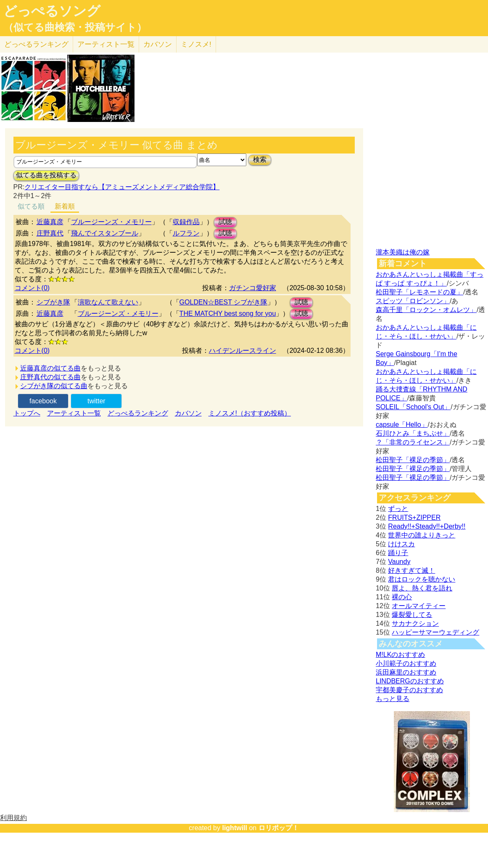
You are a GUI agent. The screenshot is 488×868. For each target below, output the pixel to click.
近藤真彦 (50, 222)
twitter (96, 401)
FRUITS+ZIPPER (414, 517)
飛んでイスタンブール (105, 233)
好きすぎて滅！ (412, 570)
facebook (43, 401)
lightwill (235, 828)
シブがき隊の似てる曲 (54, 386)
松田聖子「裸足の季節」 (413, 460)
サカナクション (415, 623)
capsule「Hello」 (402, 425)
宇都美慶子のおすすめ (409, 690)
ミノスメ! (196, 44)
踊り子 (398, 553)
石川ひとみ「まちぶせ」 (413, 433)
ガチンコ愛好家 (253, 288)
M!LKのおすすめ (400, 655)
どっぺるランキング (138, 413)
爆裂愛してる (412, 615)
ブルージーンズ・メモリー (111, 222)
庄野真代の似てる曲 (50, 377)
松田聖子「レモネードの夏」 (419, 292)
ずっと (398, 509)
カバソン (158, 44)
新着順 (65, 206)
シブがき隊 (53, 302)
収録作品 (186, 222)
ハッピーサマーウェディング (435, 632)
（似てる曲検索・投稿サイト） (75, 27)
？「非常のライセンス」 (413, 442)
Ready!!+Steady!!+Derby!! (427, 526)
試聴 (225, 222)
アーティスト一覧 (74, 413)
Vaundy (399, 562)
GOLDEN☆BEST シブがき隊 (224, 302)
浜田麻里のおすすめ (406, 672)
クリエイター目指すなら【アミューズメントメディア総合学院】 (122, 187)
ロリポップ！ (279, 828)
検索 (260, 160)
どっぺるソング (52, 11)
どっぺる (36, 44)
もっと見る (393, 699)
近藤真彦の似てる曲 (50, 368)
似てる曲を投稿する (46, 175)
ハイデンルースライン (243, 351)
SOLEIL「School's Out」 (413, 407)
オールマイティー (419, 606)
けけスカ (401, 544)
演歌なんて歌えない (108, 302)
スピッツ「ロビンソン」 (413, 301)
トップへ (27, 413)
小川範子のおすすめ (406, 663)
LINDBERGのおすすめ (410, 681)
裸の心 (402, 597)
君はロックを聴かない (422, 579)
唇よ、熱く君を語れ (422, 588)
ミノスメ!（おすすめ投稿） (250, 413)
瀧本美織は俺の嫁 (403, 252)
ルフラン (186, 233)
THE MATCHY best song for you (228, 314)
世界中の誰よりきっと (422, 535)
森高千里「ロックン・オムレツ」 (426, 310)
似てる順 (31, 206)
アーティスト (106, 44)
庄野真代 (50, 233)
